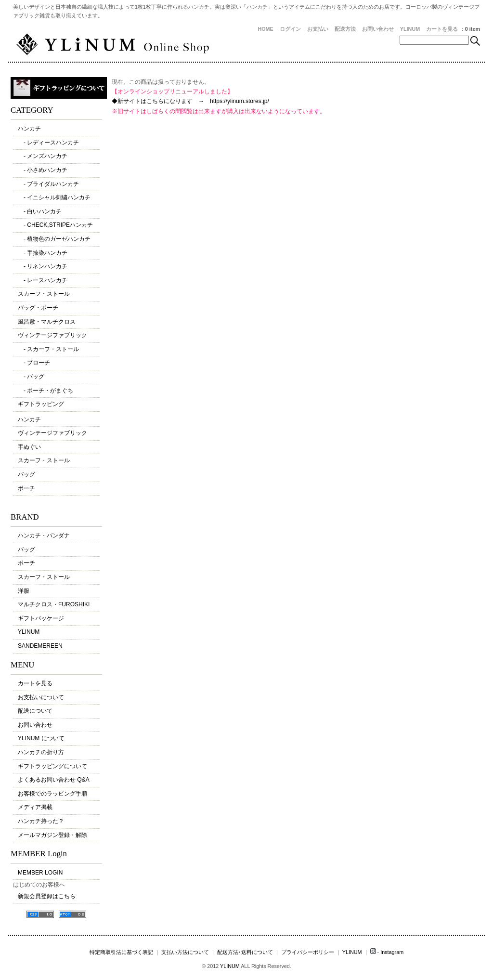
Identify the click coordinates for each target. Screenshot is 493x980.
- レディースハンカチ (48, 143)
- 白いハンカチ (40, 211)
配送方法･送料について (245, 952)
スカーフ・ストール (44, 294)
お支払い (318, 29)
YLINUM (410, 29)
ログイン (290, 29)
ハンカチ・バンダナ (44, 536)
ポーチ (26, 488)
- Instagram (387, 952)
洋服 (24, 591)
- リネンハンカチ (43, 266)
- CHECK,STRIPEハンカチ (55, 225)
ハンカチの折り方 (41, 752)
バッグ (26, 474)
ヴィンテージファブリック (52, 335)
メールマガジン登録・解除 (52, 835)
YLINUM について (41, 738)
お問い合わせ (378, 29)
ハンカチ (29, 129)
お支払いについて (41, 697)
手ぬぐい (29, 447)
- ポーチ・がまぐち (45, 391)
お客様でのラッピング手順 (52, 794)
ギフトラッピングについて (52, 766)
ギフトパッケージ (41, 618)
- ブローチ (34, 363)
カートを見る (442, 29)
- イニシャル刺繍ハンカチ (54, 197)
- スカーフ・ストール (48, 349)
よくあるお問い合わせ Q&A (54, 780)
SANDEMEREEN (40, 646)
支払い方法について (185, 952)
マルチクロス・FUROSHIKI (54, 604)
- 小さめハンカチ (43, 170)
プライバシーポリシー (308, 952)
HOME (265, 29)
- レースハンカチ (43, 280)
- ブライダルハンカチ (48, 184)
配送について (35, 711)
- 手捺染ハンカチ (43, 253)
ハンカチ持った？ (41, 821)
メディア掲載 (35, 807)
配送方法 (345, 29)
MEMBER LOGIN (40, 873)
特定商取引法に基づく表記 (121, 952)
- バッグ (31, 377)
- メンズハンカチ (43, 156)
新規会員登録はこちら (47, 896)
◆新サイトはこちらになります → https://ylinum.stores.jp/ (190, 101)
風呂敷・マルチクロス (47, 322)
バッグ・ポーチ (38, 308)
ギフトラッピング (41, 404)
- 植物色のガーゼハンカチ (54, 239)
